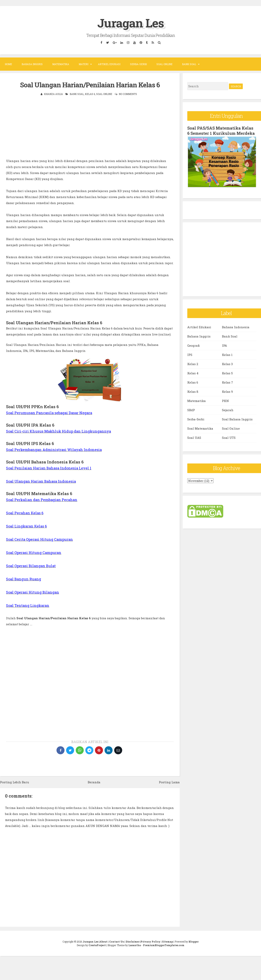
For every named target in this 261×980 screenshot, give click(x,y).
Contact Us (116, 942)
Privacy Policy (150, 942)
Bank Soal (189, 64)
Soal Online (164, 64)
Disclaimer (133, 942)
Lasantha (135, 945)
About (103, 942)
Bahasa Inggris (32, 64)
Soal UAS (194, 438)
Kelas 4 (193, 373)
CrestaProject (97, 945)
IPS (190, 355)
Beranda (94, 782)
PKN (225, 401)
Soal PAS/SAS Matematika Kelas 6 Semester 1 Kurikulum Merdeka (221, 131)
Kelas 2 (193, 364)
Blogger (193, 942)
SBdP (191, 410)
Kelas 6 (90, 94)
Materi (84, 64)
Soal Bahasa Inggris (237, 419)
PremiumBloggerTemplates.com (164, 945)
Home (8, 64)
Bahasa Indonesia (236, 327)
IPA (224, 345)
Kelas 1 (227, 355)
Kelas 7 (227, 382)
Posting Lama (169, 782)
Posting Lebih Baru (15, 782)
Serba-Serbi (138, 64)
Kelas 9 (227, 392)
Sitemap (167, 942)
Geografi (193, 345)
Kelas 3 (227, 364)
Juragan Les (131, 23)
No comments (128, 94)
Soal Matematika (200, 428)
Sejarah (228, 410)
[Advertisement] (90, 130)
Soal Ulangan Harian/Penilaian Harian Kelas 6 (90, 85)
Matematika (61, 64)
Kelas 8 (193, 392)
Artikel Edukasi (109, 64)
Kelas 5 (227, 373)
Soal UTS (229, 438)
